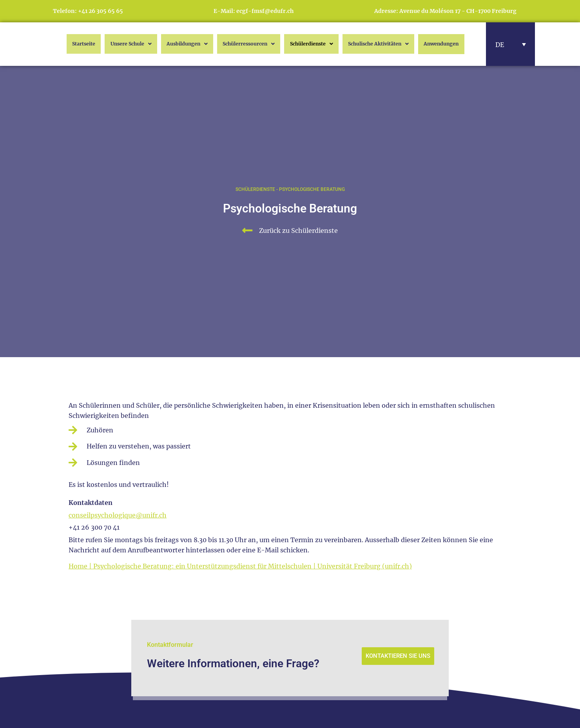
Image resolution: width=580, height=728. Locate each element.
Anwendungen (447, 44)
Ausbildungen (180, 44)
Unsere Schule (122, 44)
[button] (511, 44)
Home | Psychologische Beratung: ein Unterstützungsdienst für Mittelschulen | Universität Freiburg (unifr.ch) (240, 566)
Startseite (74, 44)
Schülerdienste (308, 44)
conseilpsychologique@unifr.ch (118, 515)
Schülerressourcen (243, 44)
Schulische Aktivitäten (378, 44)
